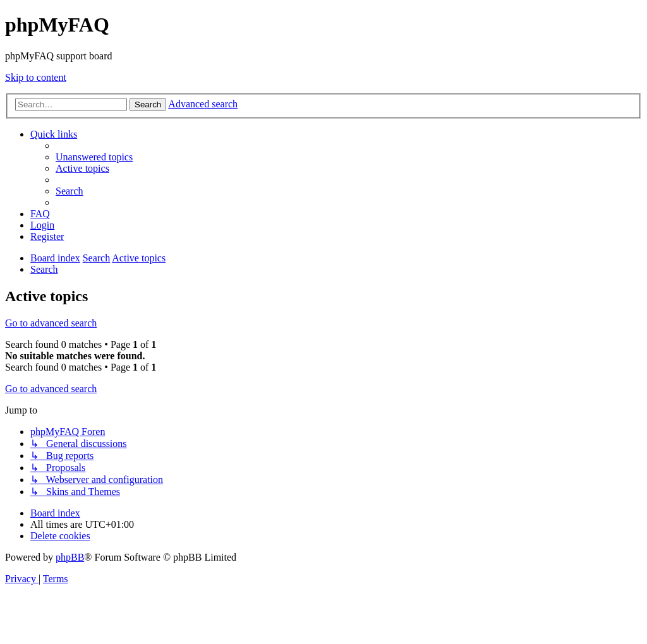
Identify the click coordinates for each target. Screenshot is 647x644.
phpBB (70, 557)
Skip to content (36, 77)
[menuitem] (94, 157)
